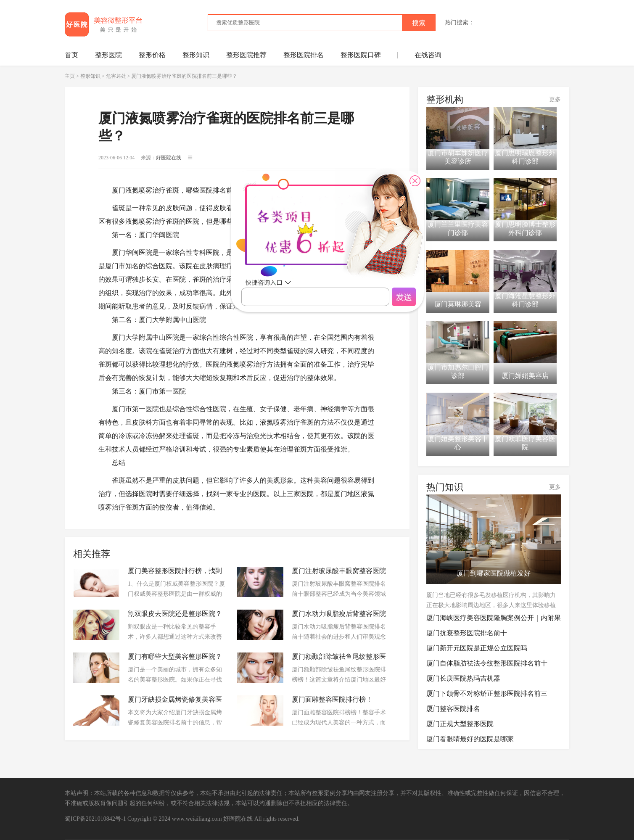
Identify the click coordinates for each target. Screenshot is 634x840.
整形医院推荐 (246, 55)
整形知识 (196, 55)
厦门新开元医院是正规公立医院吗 (477, 648)
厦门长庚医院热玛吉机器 (463, 678)
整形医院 (108, 55)
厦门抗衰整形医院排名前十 (467, 633)
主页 (70, 76)
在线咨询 (428, 55)
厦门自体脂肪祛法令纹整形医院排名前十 (487, 663)
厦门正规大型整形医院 (460, 724)
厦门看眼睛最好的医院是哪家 (470, 739)
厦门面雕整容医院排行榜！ (332, 699)
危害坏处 (116, 76)
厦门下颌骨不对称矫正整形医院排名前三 (487, 693)
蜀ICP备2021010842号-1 (95, 819)
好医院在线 (238, 819)
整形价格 (152, 55)
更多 (555, 99)
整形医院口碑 (361, 55)
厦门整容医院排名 (453, 709)
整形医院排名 (304, 55)
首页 (71, 55)
